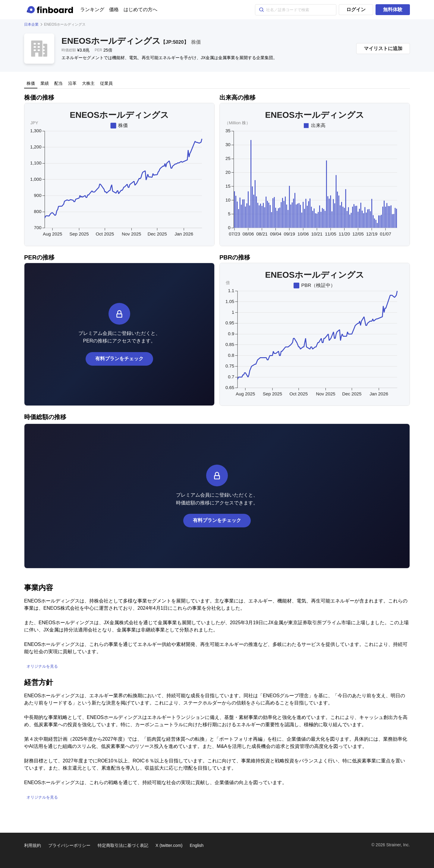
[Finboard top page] (51, 10)
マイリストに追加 (383, 48)
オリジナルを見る (42, 666)
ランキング (92, 10)
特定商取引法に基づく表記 (123, 845)
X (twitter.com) (169, 845)
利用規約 (33, 845)
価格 (114, 10)
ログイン (356, 10)
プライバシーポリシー (69, 845)
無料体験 (393, 10)
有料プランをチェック (119, 359)
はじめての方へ (140, 10)
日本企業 (31, 24)
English (197, 845)
